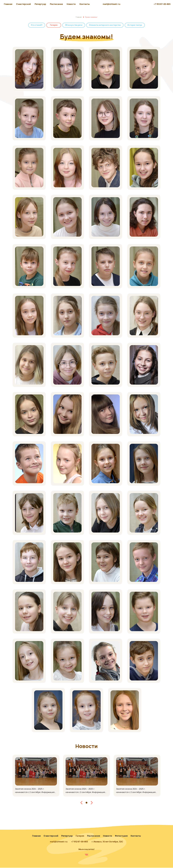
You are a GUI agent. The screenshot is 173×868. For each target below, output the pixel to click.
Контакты (85, 4)
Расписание (56, 4)
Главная (8, 4)
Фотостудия (121, 836)
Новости (71, 4)
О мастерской (23, 4)
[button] (81, 803)
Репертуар (40, 4)
